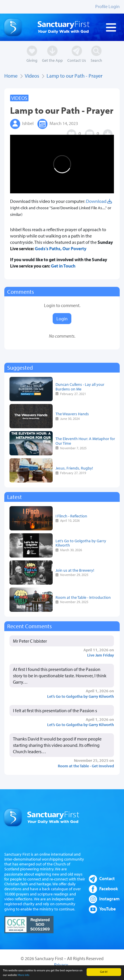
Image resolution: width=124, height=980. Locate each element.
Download (99, 201)
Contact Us (77, 60)
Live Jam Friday (101, 655)
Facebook (109, 889)
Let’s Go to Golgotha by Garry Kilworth (81, 543)
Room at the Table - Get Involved (86, 766)
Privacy (61, 965)
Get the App (52, 60)
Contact (107, 878)
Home (11, 76)
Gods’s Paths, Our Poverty (61, 248)
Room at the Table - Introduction (83, 597)
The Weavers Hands (72, 414)
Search (96, 60)
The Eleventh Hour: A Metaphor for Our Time (85, 441)
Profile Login (107, 6)
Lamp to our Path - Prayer (75, 76)
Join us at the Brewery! (75, 570)
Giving (32, 60)
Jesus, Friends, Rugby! (74, 468)
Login (62, 319)
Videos (32, 76)
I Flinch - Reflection (71, 516)
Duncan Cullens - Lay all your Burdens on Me (80, 387)
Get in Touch (63, 266)
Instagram (109, 899)
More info (23, 977)
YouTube (107, 909)
